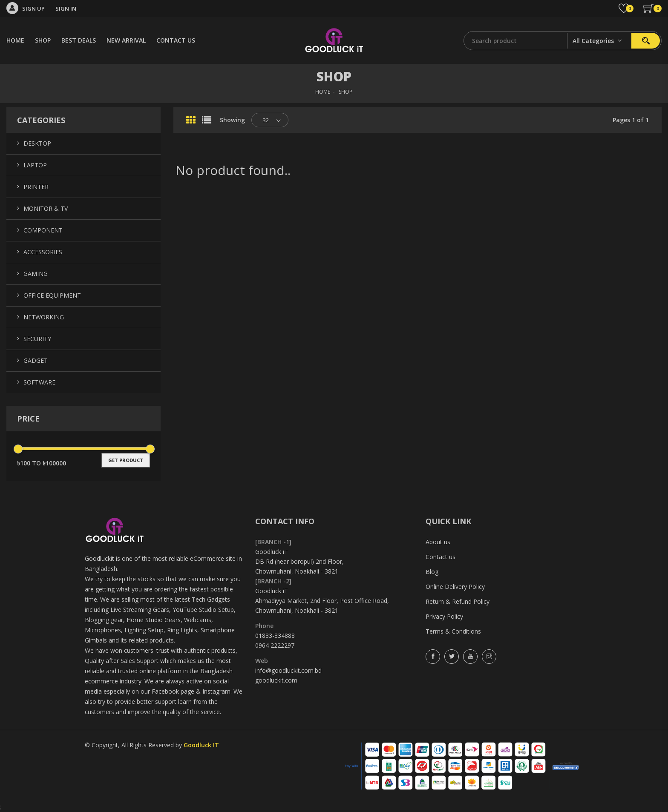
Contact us (441, 557)
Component (43, 230)
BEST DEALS (79, 40)
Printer (36, 187)
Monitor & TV (46, 208)
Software (39, 382)
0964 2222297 (275, 645)
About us (438, 542)
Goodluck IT (201, 745)
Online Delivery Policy (455, 587)
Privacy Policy (444, 616)
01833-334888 (275, 636)
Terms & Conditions (453, 631)
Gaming (36, 274)
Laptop (35, 165)
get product (126, 460)
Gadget (36, 360)
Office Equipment (52, 295)
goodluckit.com (276, 680)
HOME (15, 40)
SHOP (43, 40)
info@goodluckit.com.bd (288, 670)
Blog (432, 572)
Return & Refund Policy (458, 601)
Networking (44, 317)
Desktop (37, 143)
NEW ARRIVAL (126, 40)
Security (37, 339)
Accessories (43, 252)
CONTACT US (176, 40)
